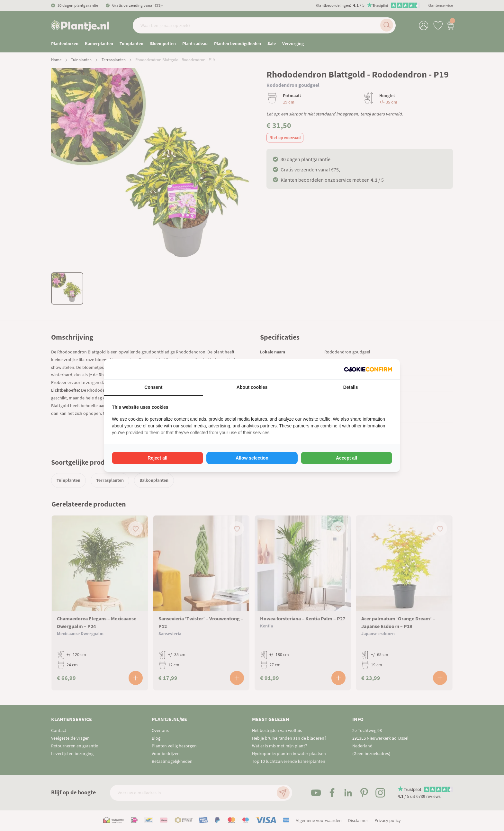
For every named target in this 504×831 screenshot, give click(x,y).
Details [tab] (351, 387)
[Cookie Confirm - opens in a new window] (368, 369)
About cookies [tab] (252, 387)
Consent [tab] (153, 387)
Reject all (157, 458)
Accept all (346, 458)
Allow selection (252, 458)
